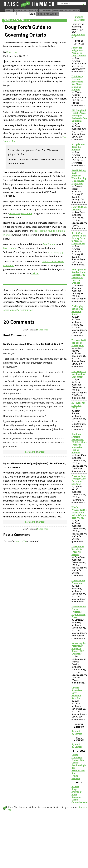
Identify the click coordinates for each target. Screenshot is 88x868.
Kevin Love (12, 52)
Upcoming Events (77, 798)
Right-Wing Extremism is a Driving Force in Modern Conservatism (79, 238)
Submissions (60, 10)
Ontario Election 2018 (17, 20)
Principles (20, 10)
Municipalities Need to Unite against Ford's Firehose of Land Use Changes (79, 276)
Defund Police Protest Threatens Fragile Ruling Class (79, 612)
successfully (41, 231)
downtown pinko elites (21, 214)
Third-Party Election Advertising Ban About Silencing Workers (77, 83)
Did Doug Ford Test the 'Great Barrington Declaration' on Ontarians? (79, 116)
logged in (21, 541)
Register (74, 10)
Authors (33, 10)
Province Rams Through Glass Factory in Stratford (79, 480)
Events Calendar (79, 19)
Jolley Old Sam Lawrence (79, 208)
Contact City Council (78, 761)
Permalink (30, 452)
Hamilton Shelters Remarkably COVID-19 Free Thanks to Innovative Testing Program (79, 443)
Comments (45, 10)
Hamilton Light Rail (79, 767)
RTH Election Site (78, 772)
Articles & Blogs (76, 793)
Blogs (74, 789)
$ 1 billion (59, 231)
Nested (40, 330)
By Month (76, 731)
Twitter (35, 273)
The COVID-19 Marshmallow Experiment (79, 374)
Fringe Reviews (76, 777)
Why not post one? (78, 36)
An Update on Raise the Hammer (78, 147)
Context (41, 452)
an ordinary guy (55, 252)
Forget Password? (48, 14)
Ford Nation (49, 244)
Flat (46, 330)
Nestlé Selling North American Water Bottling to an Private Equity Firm (79, 177)
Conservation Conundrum (78, 582)
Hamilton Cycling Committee (18, 310)
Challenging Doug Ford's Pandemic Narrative (78, 310)
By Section (77, 734)
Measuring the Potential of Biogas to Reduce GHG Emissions (79, 649)
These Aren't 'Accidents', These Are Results (78, 551)
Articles (75, 787)
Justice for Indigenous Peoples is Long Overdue (79, 52)
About (9, 10)
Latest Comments (77, 756)
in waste (7, 235)
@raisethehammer (79, 802)
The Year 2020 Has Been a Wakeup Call (79, 343)
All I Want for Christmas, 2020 (78, 406)
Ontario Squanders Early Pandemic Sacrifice (77, 693)
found (51, 231)
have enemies (10, 248)
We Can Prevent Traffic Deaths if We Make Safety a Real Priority (79, 513)
